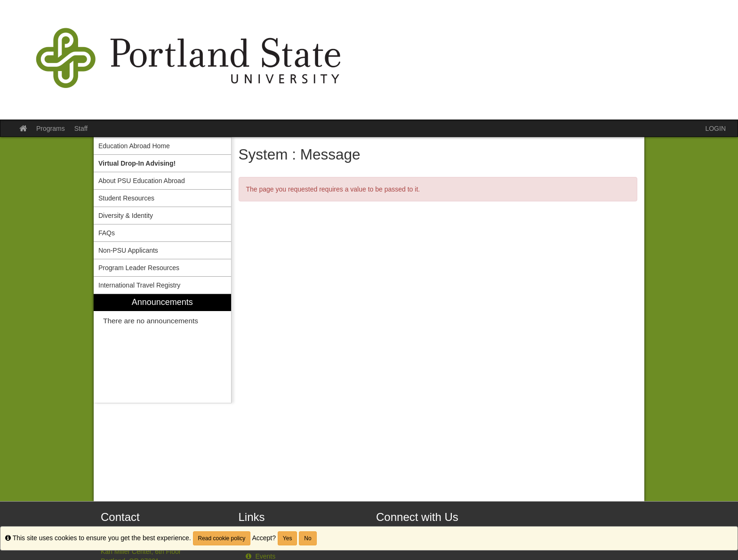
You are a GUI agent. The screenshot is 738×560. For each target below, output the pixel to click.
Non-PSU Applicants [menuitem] (128, 250)
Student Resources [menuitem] (126, 198)
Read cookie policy (222, 538)
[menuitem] (162, 163)
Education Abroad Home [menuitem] (134, 146)
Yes (288, 538)
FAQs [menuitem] (107, 233)
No (308, 538)
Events (260, 556)
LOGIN (715, 128)
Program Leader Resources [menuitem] (139, 268)
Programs (51, 128)
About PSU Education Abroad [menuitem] (142, 181)
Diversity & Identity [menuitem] (126, 216)
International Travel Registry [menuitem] (139, 285)
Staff (81, 128)
